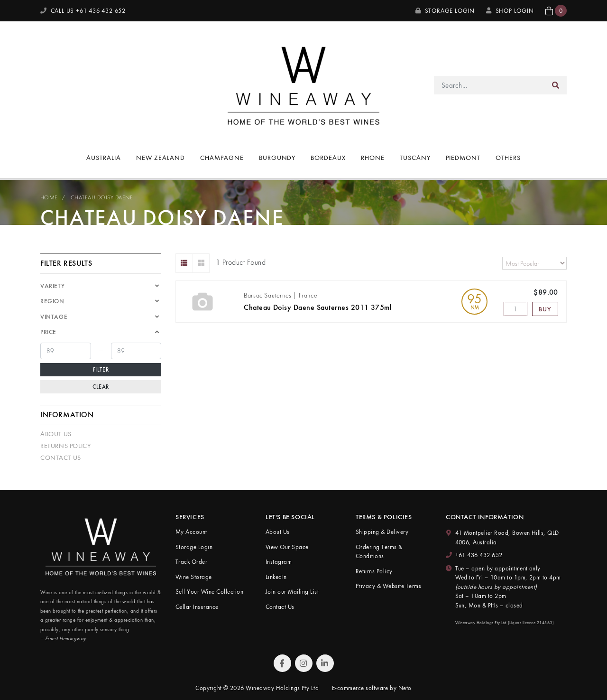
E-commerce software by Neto (372, 688)
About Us (56, 434)
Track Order (191, 562)
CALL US (83, 11)
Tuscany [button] (415, 158)
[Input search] (490, 85)
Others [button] (508, 158)
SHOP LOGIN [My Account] (510, 11)
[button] (556, 11)
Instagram (279, 562)
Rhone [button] (373, 158)
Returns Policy (65, 446)
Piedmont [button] (463, 158)
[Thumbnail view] (201, 263)
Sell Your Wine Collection (209, 592)
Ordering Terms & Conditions (379, 552)
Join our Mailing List (292, 592)
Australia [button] (104, 158)
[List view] (184, 263)
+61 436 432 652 (479, 555)
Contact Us (61, 457)
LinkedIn (276, 577)
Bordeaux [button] (328, 158)
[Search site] (556, 85)
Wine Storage (194, 577)
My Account (191, 532)
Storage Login (445, 11)
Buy (545, 309)
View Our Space (287, 547)
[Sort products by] (534, 263)
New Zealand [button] (161, 158)
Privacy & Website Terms (388, 586)
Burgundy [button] (277, 158)
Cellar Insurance (197, 607)
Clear (101, 387)
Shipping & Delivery (382, 532)
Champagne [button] (222, 158)
